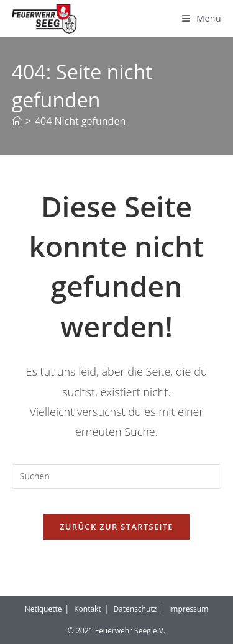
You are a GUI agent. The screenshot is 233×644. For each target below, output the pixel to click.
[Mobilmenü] (202, 18)
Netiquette (43, 609)
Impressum (189, 609)
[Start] (17, 121)
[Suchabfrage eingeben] (117, 476)
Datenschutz (135, 609)
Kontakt (87, 609)
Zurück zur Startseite (116, 527)
